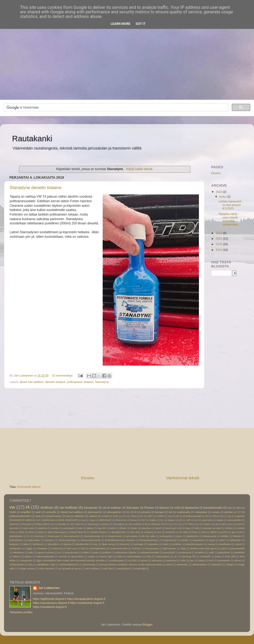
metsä (238, 544)
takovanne (157, 561)
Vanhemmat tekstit (183, 478)
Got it (141, 24)
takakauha (192, 508)
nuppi (183, 549)
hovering (39, 536)
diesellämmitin (119, 532)
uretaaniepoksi (17, 565)
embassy (149, 532)
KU (196, 520)
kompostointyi (170, 540)
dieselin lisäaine (55, 382)
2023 (219, 192)
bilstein (123, 528)
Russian (62, 524)
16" (142, 516)
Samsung (93, 524)
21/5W (160, 516)
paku (31, 553)
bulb (197, 528)
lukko (166, 544)
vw (12, 507)
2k (177, 516)
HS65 (13, 512)
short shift (230, 557)
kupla (212, 540)
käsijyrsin (14, 544)
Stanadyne (102, 382)
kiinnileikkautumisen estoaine (120, 540)
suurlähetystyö (117, 561)
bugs (188, 528)
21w (170, 516)
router (120, 557)
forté (204, 532)
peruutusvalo (72, 553)
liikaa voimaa (109, 544)
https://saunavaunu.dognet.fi (51, 603)
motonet (136, 549)
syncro (144, 561)
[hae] (115, 108)
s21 (176, 557)
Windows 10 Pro (159, 524)
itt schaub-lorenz (113, 536)
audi (38, 512)
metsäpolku (15, 549)
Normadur (133, 508)
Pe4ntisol (26, 524)
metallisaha (225, 544)
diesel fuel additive (32, 382)
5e (222, 516)
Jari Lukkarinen (49, 588)
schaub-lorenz (53, 516)
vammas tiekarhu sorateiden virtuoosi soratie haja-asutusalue (130, 565)
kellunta (237, 536)
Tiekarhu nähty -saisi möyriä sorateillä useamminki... (229, 219)
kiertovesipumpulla (91, 540)
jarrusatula (132, 536)
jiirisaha (146, 512)
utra (31, 565)
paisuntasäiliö (238, 549)
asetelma (43, 528)
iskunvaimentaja (92, 536)
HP (180, 520)
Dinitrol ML (121, 520)
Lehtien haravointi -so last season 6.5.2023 (231, 205)
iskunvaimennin (72, 536)
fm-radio (184, 532)
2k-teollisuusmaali (192, 516)
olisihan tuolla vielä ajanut (203, 549)
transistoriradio (213, 508)
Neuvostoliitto (234, 520)
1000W (105, 516)
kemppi (159, 512)
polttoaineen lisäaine (80, 382)
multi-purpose (151, 549)
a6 (217, 524)
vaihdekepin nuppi (46, 565)
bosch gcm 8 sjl (174, 528)
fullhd (213, 532)
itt (136, 512)
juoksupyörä (166, 536)
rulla (148, 557)
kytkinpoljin (235, 540)
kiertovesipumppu (68, 540)
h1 (29, 536)
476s (215, 516)
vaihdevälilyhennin (69, 565)
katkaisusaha (210, 536)
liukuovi (164, 508)
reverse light (106, 557)
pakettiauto (18, 553)
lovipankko (153, 544)
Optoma (14, 524)
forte (195, 532)
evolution (170, 532)
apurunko (14, 528)
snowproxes (26, 561)
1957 (150, 516)
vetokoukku (182, 565)
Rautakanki (32, 138)
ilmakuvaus (53, 536)
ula (68, 516)
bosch (158, 528)
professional (185, 553)
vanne (169, 565)
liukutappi (138, 544)
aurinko (55, 528)
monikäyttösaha (97, 549)
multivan (47, 507)
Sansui (105, 524)
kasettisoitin (192, 536)
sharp (218, 557)
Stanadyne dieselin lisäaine (36, 188)
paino (224, 549)
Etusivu (88, 478)
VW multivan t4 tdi (138, 524)
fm (128, 512)
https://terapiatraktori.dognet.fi (86, 599)
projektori (200, 553)
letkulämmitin (82, 544)
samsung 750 (189, 557)
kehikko (225, 536)
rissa (38, 516)
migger (29, 549)
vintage (229, 565)
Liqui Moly (207, 520)
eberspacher (95, 512)
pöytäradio (239, 553)
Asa (83, 520)
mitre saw (71, 549)
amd (239, 524)
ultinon (238, 561)
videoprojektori (200, 565)
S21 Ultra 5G (77, 524)
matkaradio (183, 512)
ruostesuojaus (162, 557)
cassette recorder (212, 528)
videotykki (216, 565)
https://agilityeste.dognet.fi (50, 599)
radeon (28, 557)
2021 (219, 239)
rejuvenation (77, 557)
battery (90, 528)
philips (86, 553)
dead (41, 532)
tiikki (183, 561)
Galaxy (171, 520)
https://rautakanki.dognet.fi (50, 607)
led (170, 512)
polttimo (107, 553)
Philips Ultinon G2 (45, 524)
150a (133, 516)
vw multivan (69, 507)
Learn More (121, 24)
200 (230, 508)
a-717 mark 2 (204, 524)
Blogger (147, 624)
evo (160, 532)
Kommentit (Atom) (29, 487)
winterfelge (140, 569)
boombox (146, 528)
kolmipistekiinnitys (149, 540)
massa (211, 544)
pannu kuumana (46, 553)
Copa (92, 520)
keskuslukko (34, 540)
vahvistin (79, 516)
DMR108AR (105, 520)
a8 (224, 524)
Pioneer (149, 508)
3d (207, 516)
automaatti (68, 528)
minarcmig (57, 549)
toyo (192, 561)
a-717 (175, 524)
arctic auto (28, 528)
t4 (28, 507)
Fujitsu (153, 520)
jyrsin (179, 536)
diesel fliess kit (78, 532)
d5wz (31, 532)
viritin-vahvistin (47, 569)
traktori (202, 561)
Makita (220, 520)
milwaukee (201, 512)
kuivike (184, 540)
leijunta (68, 544)
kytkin (222, 540)
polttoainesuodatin (150, 553)
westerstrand (123, 569)
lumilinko (177, 544)
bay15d (101, 528)
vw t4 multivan (112, 508)
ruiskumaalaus (134, 557)
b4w (80, 528)
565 (238, 508)
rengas (91, 557)
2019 (219, 250)
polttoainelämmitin (20, 516)
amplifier (26, 512)
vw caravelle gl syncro (70, 569)
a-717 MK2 (188, 524)
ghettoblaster (16, 536)
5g (229, 516)
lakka (26, 544)
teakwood (172, 561)
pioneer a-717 (232, 512)
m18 (177, 508)
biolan (134, 528)
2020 (219, 244)
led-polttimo (54, 544)
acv (231, 524)
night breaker (169, 549)
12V (124, 516)
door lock (135, 532)
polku (96, 553)
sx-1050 (132, 561)
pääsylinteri (224, 553)
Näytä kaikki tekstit (139, 169)
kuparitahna (199, 540)
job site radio (148, 536)
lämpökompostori (195, 544)
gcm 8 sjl (236, 532)
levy (95, 544)
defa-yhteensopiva (57, 532)
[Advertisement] (127, 54)
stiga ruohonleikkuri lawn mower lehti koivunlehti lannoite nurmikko (71, 561)
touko (223, 197)
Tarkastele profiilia (21, 612)
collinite (229, 528)
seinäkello (205, 557)
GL (162, 520)
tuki (211, 561)
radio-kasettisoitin (45, 557)
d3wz (21, 532)
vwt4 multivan (92, 569)
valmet (93, 516)
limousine (124, 544)
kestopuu (49, 540)
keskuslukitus (16, 540)
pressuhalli (169, 553)
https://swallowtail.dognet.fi (87, 603)
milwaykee (42, 549)
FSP (143, 520)
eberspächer (114, 512)
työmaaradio (224, 561)
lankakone (38, 544)
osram (216, 512)
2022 (219, 233)
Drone (134, 520)
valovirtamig (88, 565)
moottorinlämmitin (118, 549)
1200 (116, 516)
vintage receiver (27, 569)
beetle (113, 528)
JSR (188, 520)
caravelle (51, 512)
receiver (63, 557)
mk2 (83, 549)
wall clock (108, 569)
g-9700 (224, 532)
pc (59, 553)
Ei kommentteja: (63, 375)
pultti (211, 553)
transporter (91, 508)
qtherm (16, 557)
